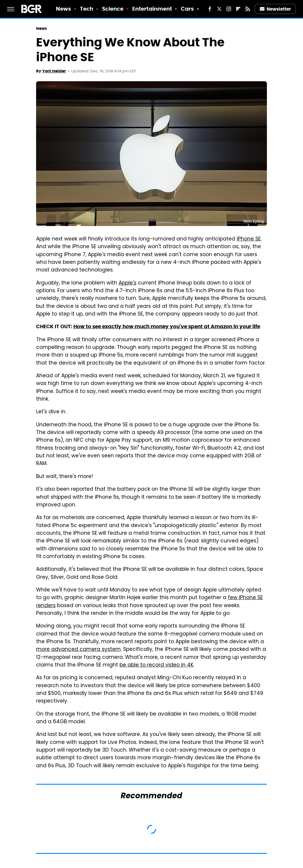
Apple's (128, 283)
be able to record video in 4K (157, 665)
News (63, 9)
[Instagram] (229, 9)
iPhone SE (249, 239)
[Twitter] (219, 9)
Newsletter (275, 9)
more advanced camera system (78, 650)
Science (113, 9)
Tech (87, 9)
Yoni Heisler (54, 71)
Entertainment (152, 9)
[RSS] (248, 9)
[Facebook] (210, 9)
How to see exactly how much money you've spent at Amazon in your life (167, 326)
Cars (187, 9)
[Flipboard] (238, 9)
